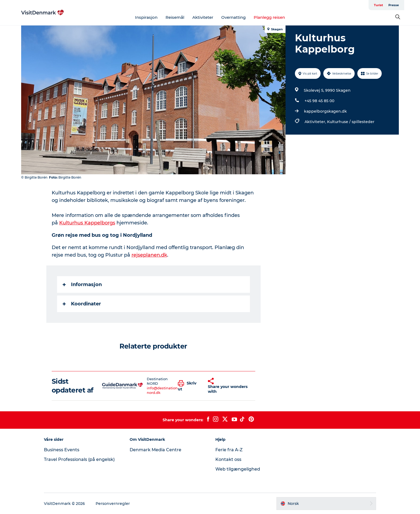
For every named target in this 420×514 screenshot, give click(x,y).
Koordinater (82, 304)
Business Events (62, 450)
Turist (378, 5)
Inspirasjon (146, 17)
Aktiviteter (203, 17)
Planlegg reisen (269, 17)
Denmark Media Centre (155, 450)
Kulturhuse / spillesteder (351, 122)
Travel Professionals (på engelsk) (79, 459)
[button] (189, 386)
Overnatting (233, 17)
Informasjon (82, 284)
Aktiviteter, (316, 122)
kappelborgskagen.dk (325, 111)
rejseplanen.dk (149, 255)
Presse (394, 5)
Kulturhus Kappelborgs (87, 223)
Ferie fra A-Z (229, 450)
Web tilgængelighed (238, 469)
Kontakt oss (228, 459)
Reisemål (175, 17)
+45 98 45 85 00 (319, 101)
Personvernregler (113, 504)
